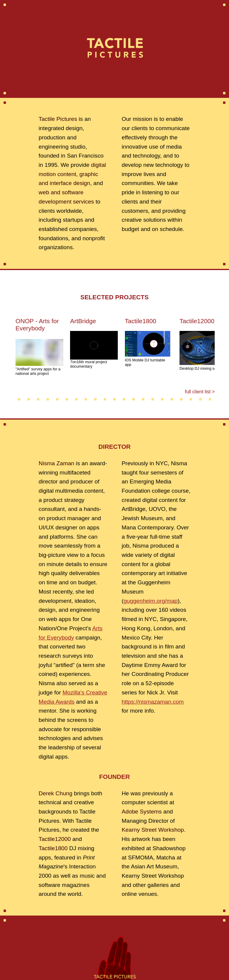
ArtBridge (83, 321)
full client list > (200, 392)
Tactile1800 (141, 321)
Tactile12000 (197, 321)
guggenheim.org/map (150, 601)
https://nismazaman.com (153, 702)
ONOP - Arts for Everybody (37, 325)
